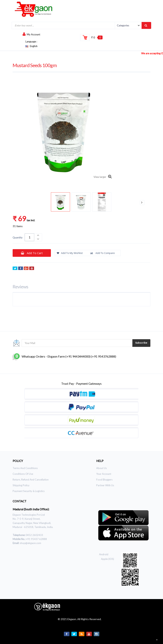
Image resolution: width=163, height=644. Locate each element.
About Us (101, 468)
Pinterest (32, 269)
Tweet (15, 269)
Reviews (20, 287)
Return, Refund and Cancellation (31, 480)
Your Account (104, 474)
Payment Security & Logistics (29, 491)
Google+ (26, 269)
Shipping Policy (21, 485)
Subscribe (141, 343)
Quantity (18, 237)
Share (21, 269)
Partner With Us (105, 485)
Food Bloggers (104, 480)
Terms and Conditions (25, 468)
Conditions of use (23, 474)
